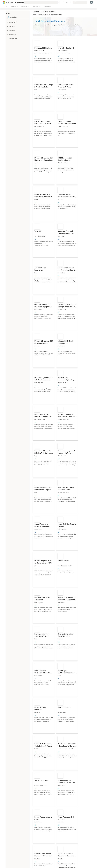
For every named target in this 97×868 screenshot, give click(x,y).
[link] (44, 57)
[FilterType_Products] (8, 26)
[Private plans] (70, 2)
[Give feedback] (59, 2)
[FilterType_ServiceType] (8, 34)
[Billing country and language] (80, 2)
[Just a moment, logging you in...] (91, 2)
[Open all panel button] (5, 7)
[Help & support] (63, 2)
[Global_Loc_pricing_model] (8, 38)
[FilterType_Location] (8, 22)
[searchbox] (20, 17)
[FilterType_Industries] (8, 30)
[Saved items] (67, 2)
